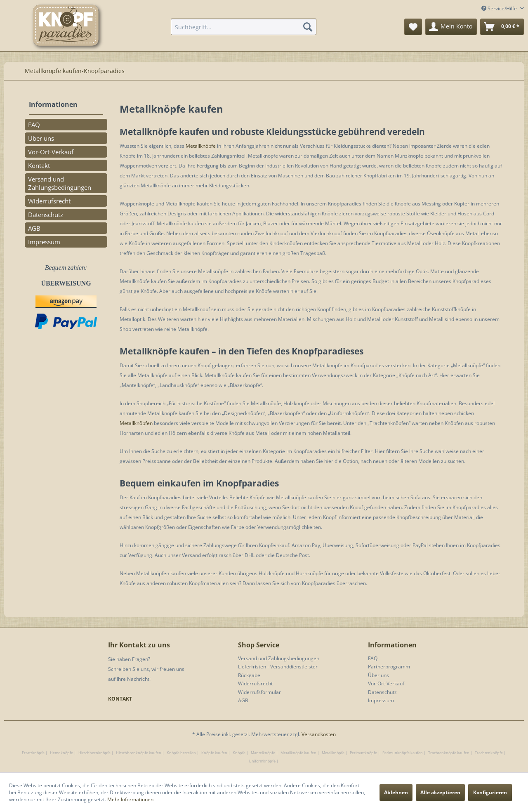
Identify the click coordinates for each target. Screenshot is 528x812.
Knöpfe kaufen (214, 753)
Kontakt (39, 165)
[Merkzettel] (413, 27)
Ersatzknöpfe (33, 753)
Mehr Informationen (130, 799)
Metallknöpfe (201, 146)
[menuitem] (244, 27)
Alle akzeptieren (440, 792)
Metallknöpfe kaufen (298, 753)
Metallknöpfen (136, 423)
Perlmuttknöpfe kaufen (403, 753)
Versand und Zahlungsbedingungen (60, 183)
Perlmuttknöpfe (363, 753)
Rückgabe (249, 675)
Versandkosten (319, 734)
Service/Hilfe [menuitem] (500, 8)
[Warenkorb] (502, 27)
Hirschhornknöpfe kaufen (139, 753)
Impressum (44, 242)
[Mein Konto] (451, 27)
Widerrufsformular (259, 692)
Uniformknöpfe (262, 761)
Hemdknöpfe (61, 753)
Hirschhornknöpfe (94, 753)
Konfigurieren (490, 792)
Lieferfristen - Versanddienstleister (278, 667)
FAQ (34, 125)
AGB (34, 228)
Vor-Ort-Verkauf (51, 152)
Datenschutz (46, 215)
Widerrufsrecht (49, 201)
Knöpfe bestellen (181, 753)
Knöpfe (239, 753)
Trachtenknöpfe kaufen (449, 753)
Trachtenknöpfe (489, 753)
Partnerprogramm (389, 667)
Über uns (41, 138)
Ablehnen (396, 792)
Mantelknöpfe (263, 753)
